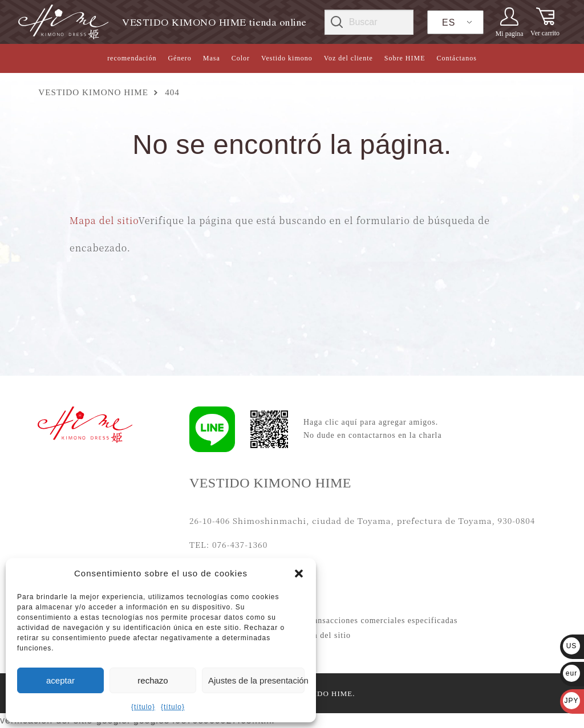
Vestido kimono (287, 58)
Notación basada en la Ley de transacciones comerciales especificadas (327, 621)
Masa (212, 58)
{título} (143, 707)
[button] (299, 574)
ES (449, 23)
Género (179, 58)
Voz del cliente (348, 58)
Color (241, 58)
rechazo (153, 680)
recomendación (132, 58)
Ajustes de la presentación (256, 680)
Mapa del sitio (104, 220)
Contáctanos (457, 58)
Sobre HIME (405, 58)
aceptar (60, 680)
